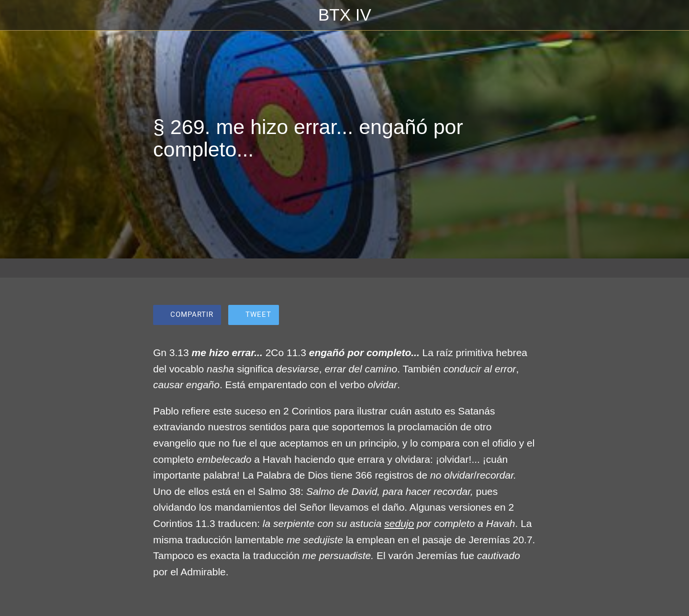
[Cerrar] (19, 15)
